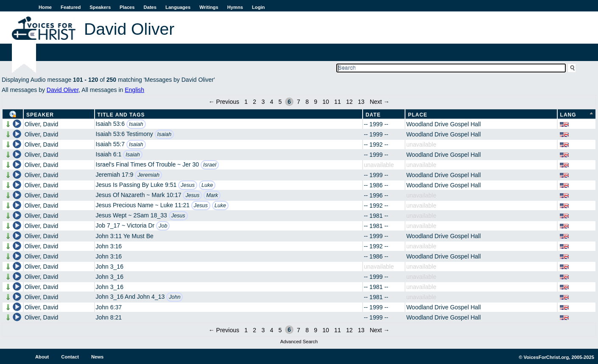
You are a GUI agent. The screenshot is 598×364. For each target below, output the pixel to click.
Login (258, 7)
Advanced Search (299, 342)
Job (163, 226)
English (134, 90)
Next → (380, 102)
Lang (568, 115)
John (175, 297)
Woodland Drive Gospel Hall (444, 124)
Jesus (188, 185)
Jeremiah (148, 175)
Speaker (40, 115)
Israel (210, 165)
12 (349, 102)
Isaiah (136, 124)
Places (127, 7)
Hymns (235, 7)
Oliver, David (41, 124)
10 (326, 102)
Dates (150, 7)
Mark (212, 195)
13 (361, 102)
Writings (209, 7)
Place (418, 115)
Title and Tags (121, 115)
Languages (178, 7)
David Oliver (63, 90)
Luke (207, 185)
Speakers (100, 7)
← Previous (224, 102)
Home (45, 7)
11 (338, 102)
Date (373, 115)
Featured (71, 7)
